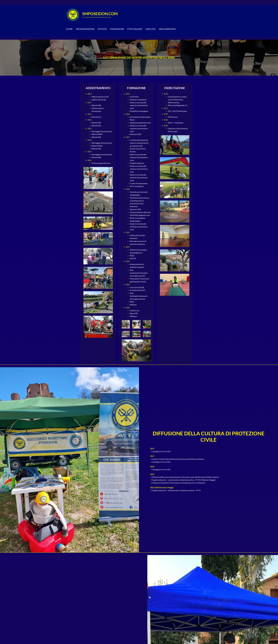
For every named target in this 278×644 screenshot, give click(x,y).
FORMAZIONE (136, 88)
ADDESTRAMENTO (98, 88)
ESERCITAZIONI (175, 88)
